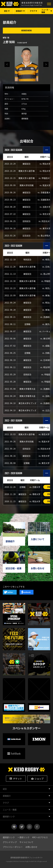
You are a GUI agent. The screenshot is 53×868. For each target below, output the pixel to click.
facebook (37, 827)
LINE (17, 826)
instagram (29, 827)
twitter (22, 827)
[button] (46, 64)
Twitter (10, 592)
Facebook (26, 592)
